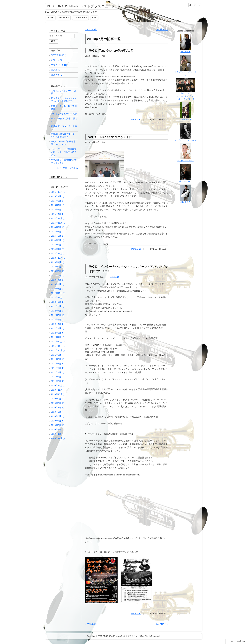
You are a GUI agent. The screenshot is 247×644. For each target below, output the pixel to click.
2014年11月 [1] (58, 223)
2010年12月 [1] (58, 385)
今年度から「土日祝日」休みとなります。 (64, 161)
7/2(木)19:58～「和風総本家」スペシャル (63, 143)
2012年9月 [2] (58, 302)
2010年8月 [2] (58, 403)
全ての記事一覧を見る (67, 168)
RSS (94, 18)
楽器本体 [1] (57, 75)
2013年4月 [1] (58, 280)
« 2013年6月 (91, 29)
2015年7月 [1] (58, 205)
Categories (80, 18)
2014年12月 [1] (58, 218)
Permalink (136, 119)
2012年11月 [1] (58, 298)
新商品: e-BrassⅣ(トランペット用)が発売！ (63, 135)
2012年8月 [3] (58, 306)
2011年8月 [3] (58, 359)
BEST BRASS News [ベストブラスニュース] (82, 6)
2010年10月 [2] (58, 394)
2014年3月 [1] (58, 240)
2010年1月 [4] (58, 434)
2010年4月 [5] (58, 421)
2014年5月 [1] (58, 236)
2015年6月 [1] (58, 210)
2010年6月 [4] (58, 412)
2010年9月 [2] (58, 399)
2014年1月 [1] (58, 249)
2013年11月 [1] (58, 253)
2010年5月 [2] (58, 416)
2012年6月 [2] (58, 315)
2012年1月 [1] (58, 337)
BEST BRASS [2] (59, 55)
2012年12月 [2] (58, 293)
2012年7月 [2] (58, 311)
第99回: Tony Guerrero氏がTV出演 (111, 51)
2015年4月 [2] (58, 214)
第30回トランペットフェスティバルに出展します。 (64, 100)
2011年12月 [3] (58, 342)
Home (51, 18)
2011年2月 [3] (58, 381)
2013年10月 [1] (58, 258)
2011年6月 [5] (58, 368)
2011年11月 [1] (58, 346)
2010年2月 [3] (58, 430)
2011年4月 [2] (58, 372)
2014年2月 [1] (58, 245)
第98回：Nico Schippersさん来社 (110, 137)
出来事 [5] (56, 70)
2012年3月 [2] (58, 328)
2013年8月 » (162, 29)
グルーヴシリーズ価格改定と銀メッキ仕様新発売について (64, 152)
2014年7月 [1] (58, 232)
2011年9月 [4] (58, 355)
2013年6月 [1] (58, 275)
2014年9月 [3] (58, 227)
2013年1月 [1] (58, 289)
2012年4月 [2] (58, 324)
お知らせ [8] (57, 60)
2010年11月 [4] (58, 390)
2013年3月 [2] (58, 284)
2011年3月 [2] (58, 377)
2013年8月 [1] (58, 267)
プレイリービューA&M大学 (64, 114)
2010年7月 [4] (58, 407)
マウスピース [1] (59, 65)
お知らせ (115, 277)
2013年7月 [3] (58, 271)
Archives (64, 18)
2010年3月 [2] (58, 425)
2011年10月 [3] (58, 350)
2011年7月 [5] (58, 364)
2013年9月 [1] (58, 262)
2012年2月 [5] (58, 333)
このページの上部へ (237, 641)
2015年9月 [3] (58, 196)
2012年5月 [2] (58, 320)
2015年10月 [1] (58, 192)
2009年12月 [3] (58, 438)
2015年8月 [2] (58, 201)
